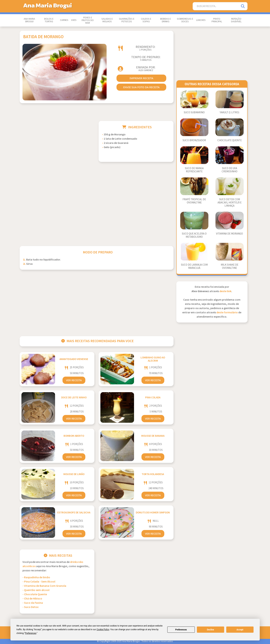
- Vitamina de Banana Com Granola (44, 586)
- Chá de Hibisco (32, 599)
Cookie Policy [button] (103, 630)
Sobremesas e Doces (185, 20)
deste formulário (227, 313)
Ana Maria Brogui (29, 20)
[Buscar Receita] (216, 6)
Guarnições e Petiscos (127, 20)
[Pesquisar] (243, 6)
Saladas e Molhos (107, 20)
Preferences (181, 630)
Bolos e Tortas (49, 20)
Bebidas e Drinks (166, 20)
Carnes (64, 20)
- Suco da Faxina (33, 603)
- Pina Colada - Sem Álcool (39, 582)
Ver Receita (74, 380)
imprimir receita (141, 78)
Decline (211, 630)
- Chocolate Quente (35, 594)
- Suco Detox (31, 607)
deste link (225, 291)
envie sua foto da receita (141, 87)
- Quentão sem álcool (36, 590)
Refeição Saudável (236, 20)
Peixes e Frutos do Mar (88, 20)
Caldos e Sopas (146, 20)
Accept (240, 630)
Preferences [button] (31, 633)
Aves (74, 20)
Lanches (201, 20)
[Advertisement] (57, 146)
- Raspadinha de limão (36, 577)
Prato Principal (217, 20)
